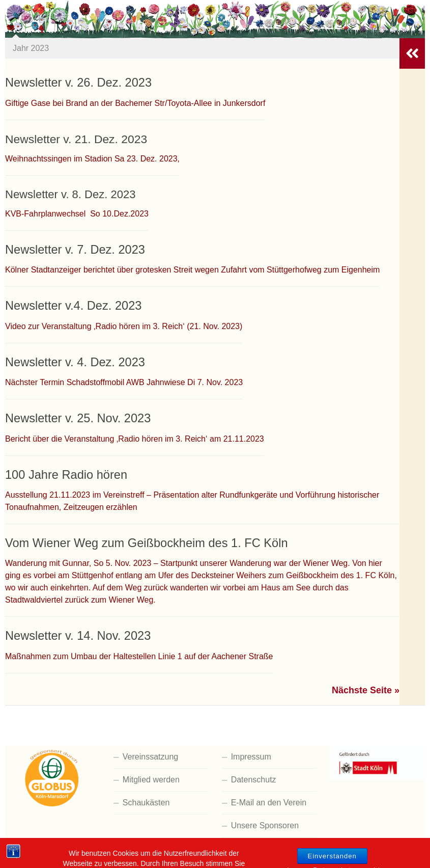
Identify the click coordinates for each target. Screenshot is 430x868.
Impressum (251, 757)
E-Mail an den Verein (269, 803)
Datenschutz (254, 780)
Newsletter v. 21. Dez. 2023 (76, 139)
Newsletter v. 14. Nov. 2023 (78, 636)
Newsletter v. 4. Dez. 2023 (75, 362)
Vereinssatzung (150, 757)
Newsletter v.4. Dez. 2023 (73, 306)
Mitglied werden (151, 780)
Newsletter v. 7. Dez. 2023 (75, 250)
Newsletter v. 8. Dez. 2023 (70, 194)
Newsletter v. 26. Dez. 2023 (78, 83)
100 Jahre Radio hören (66, 475)
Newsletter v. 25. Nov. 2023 (78, 418)
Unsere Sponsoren (265, 825)
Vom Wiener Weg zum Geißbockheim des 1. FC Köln (147, 543)
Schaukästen (146, 803)
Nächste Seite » (366, 690)
